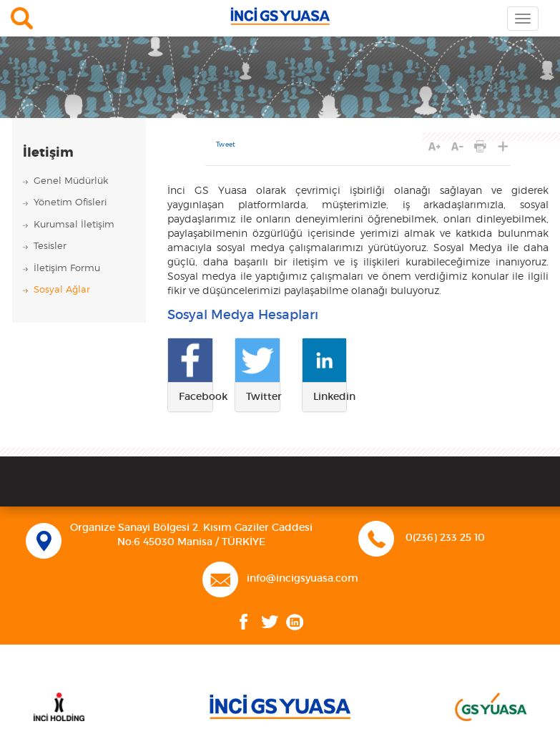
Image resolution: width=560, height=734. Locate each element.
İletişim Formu (67, 269)
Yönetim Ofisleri (70, 203)
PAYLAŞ (503, 146)
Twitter (270, 622)
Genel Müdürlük (71, 181)
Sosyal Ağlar (62, 290)
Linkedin (295, 622)
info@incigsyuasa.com (303, 579)
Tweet (226, 145)
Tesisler (50, 246)
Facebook (244, 622)
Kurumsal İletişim (74, 225)
